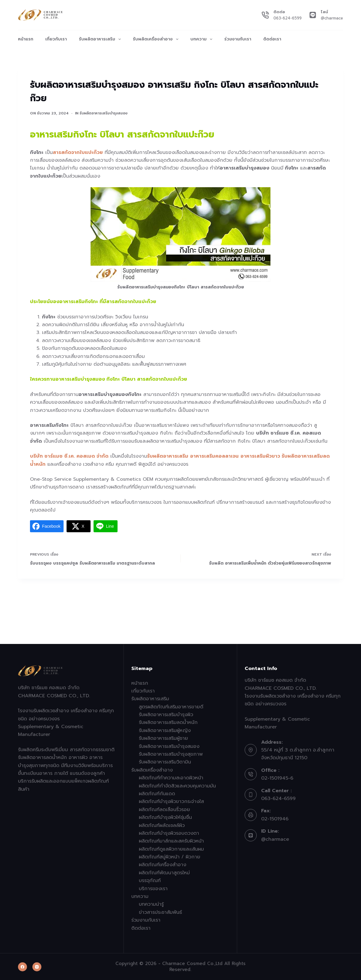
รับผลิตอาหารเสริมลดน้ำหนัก (168, 722)
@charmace (332, 18)
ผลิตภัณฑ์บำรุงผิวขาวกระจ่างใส (171, 801)
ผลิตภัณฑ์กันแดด (157, 794)
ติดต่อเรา (272, 39)
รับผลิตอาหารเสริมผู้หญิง (165, 731)
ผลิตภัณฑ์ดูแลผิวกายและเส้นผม (171, 849)
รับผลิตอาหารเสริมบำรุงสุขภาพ (171, 754)
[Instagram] (37, 967)
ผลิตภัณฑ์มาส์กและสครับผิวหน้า (171, 841)
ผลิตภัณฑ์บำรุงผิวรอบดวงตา (169, 833)
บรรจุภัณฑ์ (150, 881)
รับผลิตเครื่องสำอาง (157, 39)
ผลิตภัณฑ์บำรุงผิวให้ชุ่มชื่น (165, 817)
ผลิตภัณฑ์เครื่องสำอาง (163, 865)
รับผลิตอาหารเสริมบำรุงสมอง (103, 113)
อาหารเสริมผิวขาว (260, 456)
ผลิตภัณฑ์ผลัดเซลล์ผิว (162, 825)
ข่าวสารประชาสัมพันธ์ (160, 912)
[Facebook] (22, 967)
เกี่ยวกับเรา (56, 39)
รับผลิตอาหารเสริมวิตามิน (165, 762)
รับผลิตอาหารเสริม (101, 39)
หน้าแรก (26, 39)
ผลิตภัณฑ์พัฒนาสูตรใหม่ (164, 873)
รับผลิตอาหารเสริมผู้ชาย (163, 738)
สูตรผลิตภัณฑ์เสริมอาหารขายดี (171, 707)
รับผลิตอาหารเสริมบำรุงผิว (166, 715)
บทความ (203, 39)
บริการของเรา (153, 889)
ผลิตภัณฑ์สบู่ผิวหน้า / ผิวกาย (170, 857)
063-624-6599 (288, 18)
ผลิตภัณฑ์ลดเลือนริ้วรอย (164, 810)
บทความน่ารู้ (151, 904)
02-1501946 (275, 819)
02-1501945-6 (277, 778)
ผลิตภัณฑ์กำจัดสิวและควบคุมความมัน (177, 786)
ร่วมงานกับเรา (238, 39)
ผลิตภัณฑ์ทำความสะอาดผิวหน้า (171, 778)
